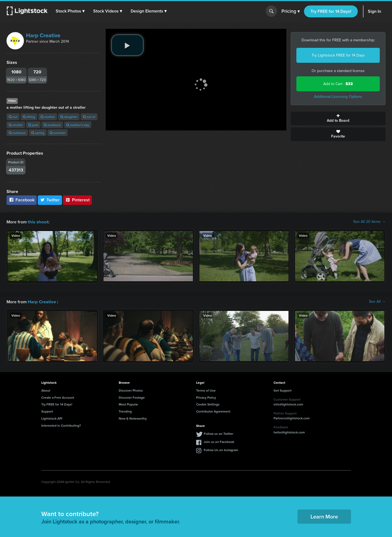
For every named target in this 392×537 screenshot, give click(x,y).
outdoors (52, 125)
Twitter (50, 200)
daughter (69, 117)
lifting (29, 117)
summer (58, 133)
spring (38, 133)
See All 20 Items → (369, 222)
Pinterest (77, 200)
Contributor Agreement (213, 411)
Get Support (283, 390)
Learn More (324, 516)
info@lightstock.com (288, 404)
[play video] (127, 45)
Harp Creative (43, 35)
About (46, 390)
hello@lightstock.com (289, 432)
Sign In (374, 11)
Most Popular (128, 404)
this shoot (37, 222)
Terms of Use (206, 390)
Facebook (22, 200)
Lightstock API (52, 418)
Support (47, 411)
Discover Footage (132, 397)
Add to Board (338, 118)
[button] (70, 11)
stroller (16, 125)
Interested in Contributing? (61, 425)
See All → (377, 301)
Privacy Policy (206, 397)
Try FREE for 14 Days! (331, 11)
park (33, 125)
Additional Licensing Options (338, 97)
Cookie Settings (208, 404)
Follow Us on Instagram (221, 449)
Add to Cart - (338, 84)
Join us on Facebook (219, 441)
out (13, 117)
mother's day (78, 125)
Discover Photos (131, 390)
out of (89, 117)
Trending (125, 411)
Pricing (291, 11)
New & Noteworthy (133, 418)
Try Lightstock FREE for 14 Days (338, 55)
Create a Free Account (58, 397)
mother (48, 117)
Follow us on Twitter (219, 433)
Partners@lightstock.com (292, 418)
